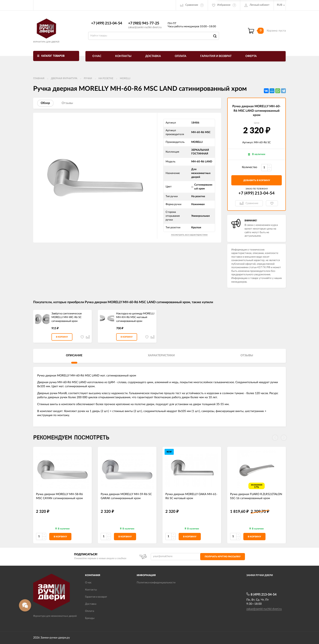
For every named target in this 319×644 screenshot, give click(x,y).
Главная (39, 78)
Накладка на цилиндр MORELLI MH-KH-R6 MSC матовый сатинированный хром (135, 317)
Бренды (90, 618)
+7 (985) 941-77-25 (144, 23)
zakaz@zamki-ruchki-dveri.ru (145, 27)
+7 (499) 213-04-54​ (107, 23)
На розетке (106, 78)
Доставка (153, 56)
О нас (97, 56)
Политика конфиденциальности (156, 583)
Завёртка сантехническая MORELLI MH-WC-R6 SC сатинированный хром (67, 317)
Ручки (88, 78)
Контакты (123, 56)
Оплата (181, 56)
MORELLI (125, 78)
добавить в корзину (257, 180)
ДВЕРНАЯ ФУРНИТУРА (64, 78)
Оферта (251, 56)
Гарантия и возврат (216, 56)
